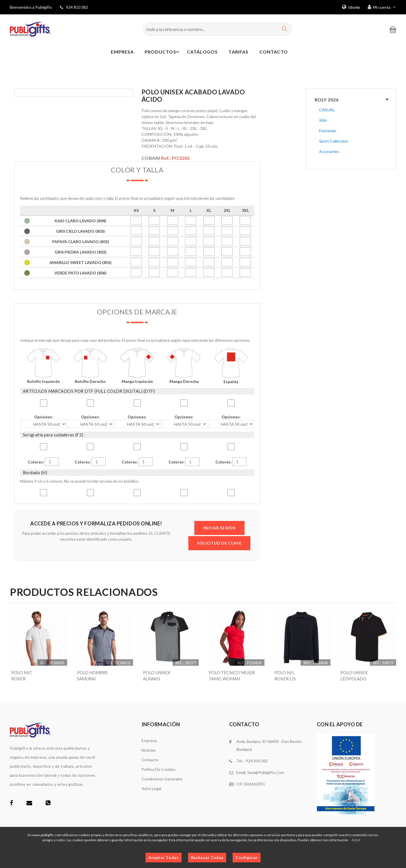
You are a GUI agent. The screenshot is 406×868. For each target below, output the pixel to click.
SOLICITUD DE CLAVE (219, 543)
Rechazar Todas (207, 857)
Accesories (329, 151)
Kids (323, 120)
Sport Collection (334, 141)
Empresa (117, 53)
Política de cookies (159, 770)
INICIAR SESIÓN (219, 528)
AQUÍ (356, 840)
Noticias (149, 751)
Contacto (274, 53)
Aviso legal (151, 789)
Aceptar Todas (164, 857)
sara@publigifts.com (266, 773)
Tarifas (237, 53)
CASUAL (327, 110)
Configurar (247, 857)
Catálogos (199, 53)
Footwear (328, 131)
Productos (161, 52)
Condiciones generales (162, 779)
